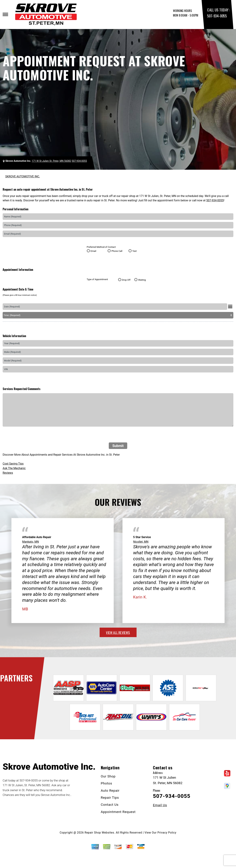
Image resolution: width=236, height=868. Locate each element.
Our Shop (108, 776)
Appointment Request (118, 812)
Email (93, 251)
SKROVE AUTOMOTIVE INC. (23, 176)
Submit (118, 446)
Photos (107, 783)
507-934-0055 (217, 16)
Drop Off (126, 280)
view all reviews (118, 632)
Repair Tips (110, 798)
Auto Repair (110, 791)
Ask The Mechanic (14, 468)
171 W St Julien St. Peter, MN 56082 (51, 161)
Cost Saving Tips (13, 464)
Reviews (8, 473)
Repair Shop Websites (99, 833)
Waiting (142, 280)
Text (135, 251)
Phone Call (117, 251)
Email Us (160, 805)
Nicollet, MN (141, 542)
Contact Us (110, 805)
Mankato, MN (31, 542)
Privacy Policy (167, 833)
